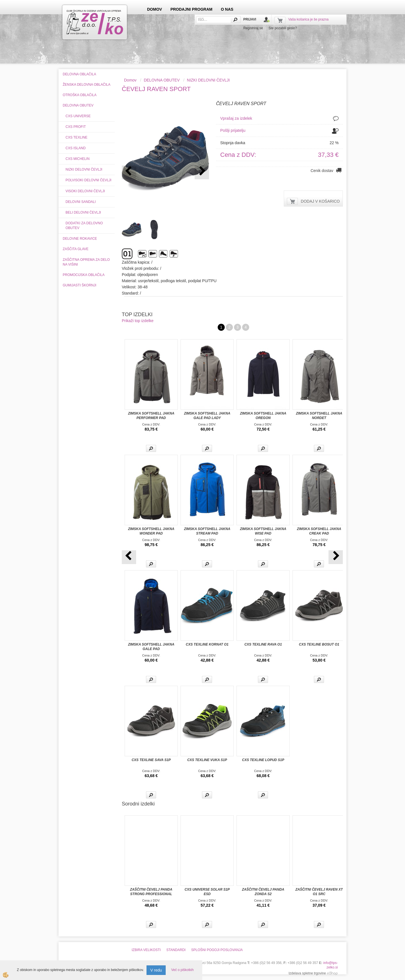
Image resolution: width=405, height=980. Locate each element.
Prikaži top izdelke (138, 321)
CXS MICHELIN (77, 159)
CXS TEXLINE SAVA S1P (151, 760)
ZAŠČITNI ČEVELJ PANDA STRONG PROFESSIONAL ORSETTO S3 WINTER (151, 894)
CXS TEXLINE (76, 137)
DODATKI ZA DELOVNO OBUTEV (84, 226)
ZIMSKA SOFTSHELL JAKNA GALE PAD (151, 647)
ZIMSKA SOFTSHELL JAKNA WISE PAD (263, 531)
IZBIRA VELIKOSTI (146, 950)
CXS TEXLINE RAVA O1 (263, 644)
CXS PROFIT (76, 127)
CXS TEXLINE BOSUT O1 (319, 644)
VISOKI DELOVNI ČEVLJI (85, 191)
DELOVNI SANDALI (81, 202)
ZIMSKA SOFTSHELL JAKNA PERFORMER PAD (151, 416)
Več (151, 448)
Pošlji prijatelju (233, 130)
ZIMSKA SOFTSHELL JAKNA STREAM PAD (207, 531)
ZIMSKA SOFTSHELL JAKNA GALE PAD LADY (207, 416)
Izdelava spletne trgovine (307, 973)
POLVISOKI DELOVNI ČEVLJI (88, 180)
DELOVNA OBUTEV (162, 80)
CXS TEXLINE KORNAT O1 (207, 644)
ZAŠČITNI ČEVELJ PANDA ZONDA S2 (263, 892)
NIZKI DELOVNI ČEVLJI (84, 169)
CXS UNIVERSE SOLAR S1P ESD (207, 892)
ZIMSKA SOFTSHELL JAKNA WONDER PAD (151, 531)
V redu (156, 970)
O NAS (227, 9)
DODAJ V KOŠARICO (320, 201)
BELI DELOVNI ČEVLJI (83, 212)
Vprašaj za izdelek (236, 118)
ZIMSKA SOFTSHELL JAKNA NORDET (319, 416)
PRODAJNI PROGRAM (191, 9)
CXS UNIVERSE (78, 116)
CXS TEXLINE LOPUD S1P (263, 760)
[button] (202, 172)
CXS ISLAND (76, 148)
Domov (130, 80)
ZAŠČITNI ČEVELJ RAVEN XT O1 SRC (319, 892)
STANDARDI (176, 950)
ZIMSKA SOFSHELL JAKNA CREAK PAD (319, 531)
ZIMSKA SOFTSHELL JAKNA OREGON (263, 416)
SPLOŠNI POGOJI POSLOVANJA (217, 950)
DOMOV (155, 9)
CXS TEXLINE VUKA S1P (207, 760)
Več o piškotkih (183, 970)
